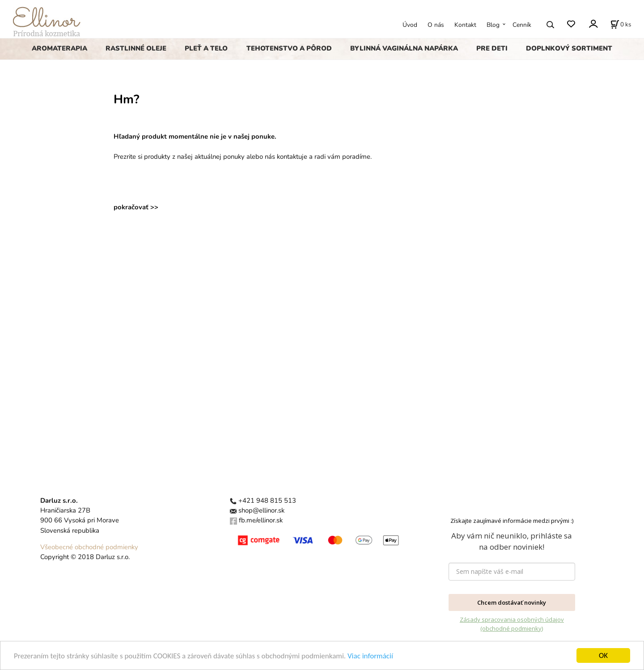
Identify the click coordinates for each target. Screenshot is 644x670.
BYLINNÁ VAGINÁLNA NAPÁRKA (404, 48)
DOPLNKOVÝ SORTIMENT (569, 48)
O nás (436, 25)
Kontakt (465, 25)
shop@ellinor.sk (261, 510)
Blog (493, 25)
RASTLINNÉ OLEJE (136, 48)
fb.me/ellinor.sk (261, 520)
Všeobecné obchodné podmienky (89, 547)
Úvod (410, 25)
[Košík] (621, 25)
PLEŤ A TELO (206, 48)
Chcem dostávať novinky (512, 602)
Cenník (522, 25)
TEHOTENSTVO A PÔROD (289, 48)
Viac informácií (370, 659)
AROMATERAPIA (59, 48)
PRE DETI (492, 48)
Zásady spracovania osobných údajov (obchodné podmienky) (512, 624)
